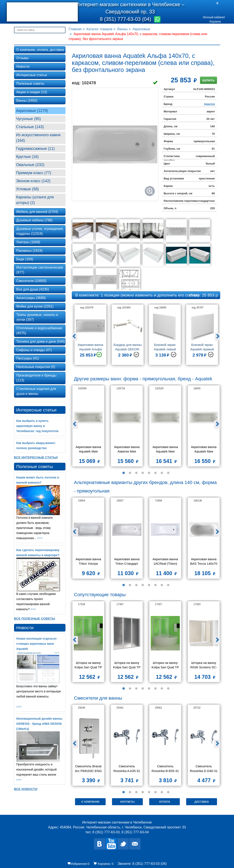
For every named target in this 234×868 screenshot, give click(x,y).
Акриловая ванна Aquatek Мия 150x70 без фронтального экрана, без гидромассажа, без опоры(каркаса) (204, 450)
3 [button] (136, 473)
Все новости (26, 789)
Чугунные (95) (28, 119)
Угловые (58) (28, 189)
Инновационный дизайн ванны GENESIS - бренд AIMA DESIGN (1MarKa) (39, 724)
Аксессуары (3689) (31, 298)
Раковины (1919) (30, 251)
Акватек (209, 104)
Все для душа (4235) (33, 289)
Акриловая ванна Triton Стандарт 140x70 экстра (127, 562)
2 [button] (130, 473)
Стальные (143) (30, 127)
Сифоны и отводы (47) (34, 350)
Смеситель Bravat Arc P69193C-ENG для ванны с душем (88, 769)
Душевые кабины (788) (35, 220)
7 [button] (162, 473)
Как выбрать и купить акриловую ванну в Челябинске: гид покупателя (38, 426)
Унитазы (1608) (28, 242)
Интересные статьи (32, 75)
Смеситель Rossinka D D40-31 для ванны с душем (204, 769)
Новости (23, 67)
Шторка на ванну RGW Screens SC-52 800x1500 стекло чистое (204, 665)
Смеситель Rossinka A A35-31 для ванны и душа (127, 769)
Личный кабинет (214, 17)
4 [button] (143, 473)
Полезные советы (30, 84)
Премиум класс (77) (34, 173)
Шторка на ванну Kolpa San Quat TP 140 (127, 665)
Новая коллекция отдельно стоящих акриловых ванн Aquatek (37, 644)
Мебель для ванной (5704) (37, 212)
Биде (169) (25, 259)
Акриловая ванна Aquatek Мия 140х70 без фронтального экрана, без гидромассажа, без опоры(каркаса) (166, 450)
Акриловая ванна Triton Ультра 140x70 (89, 562)
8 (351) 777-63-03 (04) (126, 19)
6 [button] (156, 473)
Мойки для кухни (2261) (35, 306)
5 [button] (149, 473)
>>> (40, 538)
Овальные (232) (30, 165)
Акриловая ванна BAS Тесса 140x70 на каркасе (204, 562)
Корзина (215, 21)
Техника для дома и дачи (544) (41, 342)
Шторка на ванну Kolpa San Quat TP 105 (89, 665)
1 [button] (124, 473)
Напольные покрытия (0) (36, 367)
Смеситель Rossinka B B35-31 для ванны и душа (166, 769)
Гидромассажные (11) (35, 149)
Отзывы (23, 58)
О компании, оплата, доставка (40, 50)
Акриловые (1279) (32, 111)
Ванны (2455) (27, 101)
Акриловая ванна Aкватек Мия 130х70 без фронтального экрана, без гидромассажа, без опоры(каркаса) (127, 450)
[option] (90, 336)
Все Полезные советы (35, 618)
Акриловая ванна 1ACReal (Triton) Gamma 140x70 (166, 562)
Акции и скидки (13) (32, 92)
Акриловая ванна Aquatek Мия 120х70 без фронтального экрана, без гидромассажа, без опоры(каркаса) (89, 450)
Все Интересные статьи (36, 457)
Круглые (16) (27, 157)
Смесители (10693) (31, 281)
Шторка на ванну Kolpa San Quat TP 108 (166, 665)
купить (208, 80)
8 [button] (168, 473)
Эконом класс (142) (33, 181)
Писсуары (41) (28, 358)
